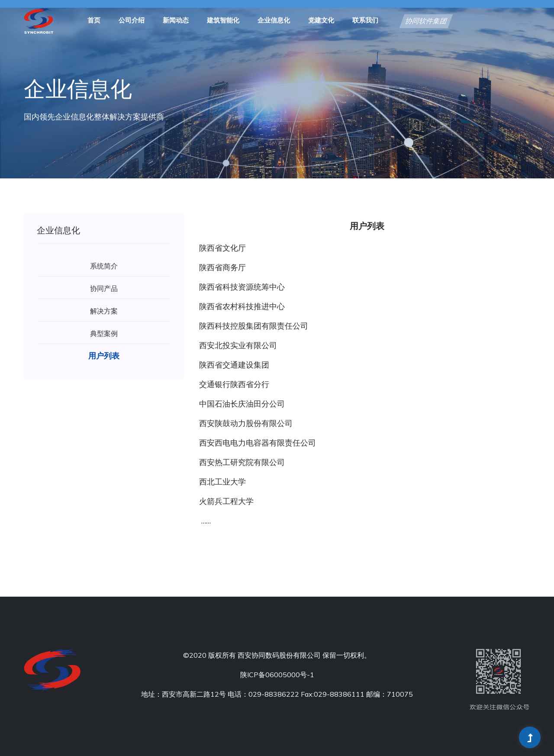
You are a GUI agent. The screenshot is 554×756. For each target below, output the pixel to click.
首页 (94, 21)
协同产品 (104, 288)
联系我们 (365, 21)
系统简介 (104, 266)
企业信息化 (274, 21)
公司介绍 (132, 21)
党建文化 (321, 21)
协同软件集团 (426, 22)
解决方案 (104, 311)
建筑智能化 (223, 21)
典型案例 (104, 333)
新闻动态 (176, 21)
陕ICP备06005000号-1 (277, 675)
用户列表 (104, 356)
